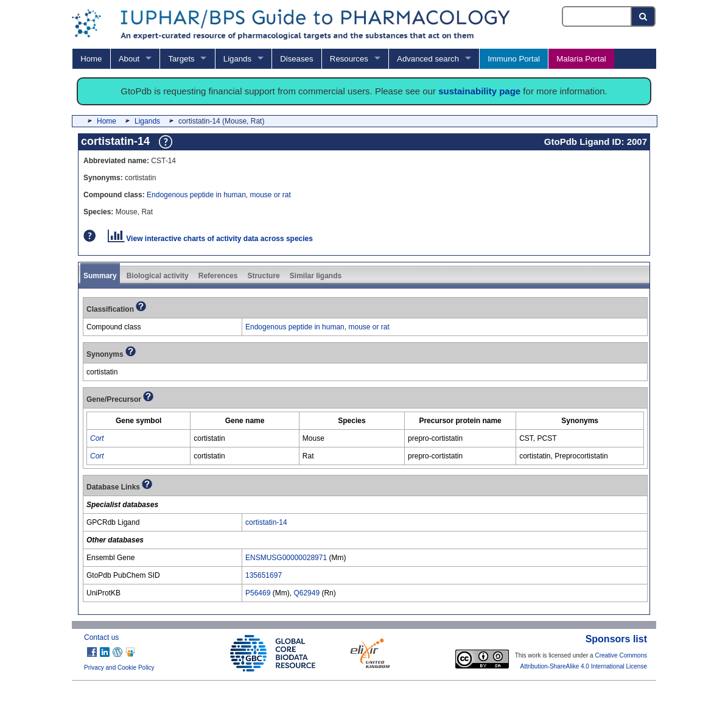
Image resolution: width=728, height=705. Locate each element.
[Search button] (644, 16)
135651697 (264, 575)
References (218, 276)
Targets (181, 59)
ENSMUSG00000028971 (286, 558)
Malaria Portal (581, 59)
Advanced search (428, 59)
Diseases (296, 59)
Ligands (237, 59)
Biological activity (158, 276)
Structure (263, 276)
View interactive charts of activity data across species (210, 239)
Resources (349, 59)
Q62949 (306, 593)
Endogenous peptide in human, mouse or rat (219, 195)
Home (91, 59)
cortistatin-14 (266, 522)
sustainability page (479, 91)
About (129, 59)
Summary (100, 276)
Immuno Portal (514, 59)
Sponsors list (616, 639)
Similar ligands (316, 276)
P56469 (258, 593)
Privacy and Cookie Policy (119, 668)
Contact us (101, 637)
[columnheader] (139, 421)
